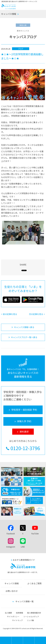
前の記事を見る (10, 314)
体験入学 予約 (29, 640)
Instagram (11, 547)
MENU (11, 637)
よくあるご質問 (34, 583)
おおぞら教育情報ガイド (24, 560)
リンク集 (30, 620)
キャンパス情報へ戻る (24, 327)
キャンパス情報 (9, 14)
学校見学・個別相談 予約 (17, 640)
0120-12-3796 (25, 448)
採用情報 (19, 613)
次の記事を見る (36, 314)
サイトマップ (17, 620)
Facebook (11, 534)
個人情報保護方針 (34, 613)
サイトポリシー (13, 616)
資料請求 (40, 640)
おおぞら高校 (9, 8)
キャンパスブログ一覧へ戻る (24, 337)
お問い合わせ (12, 591)
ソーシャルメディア (31, 616)
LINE (23, 547)
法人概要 (8, 613)
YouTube (35, 534)
